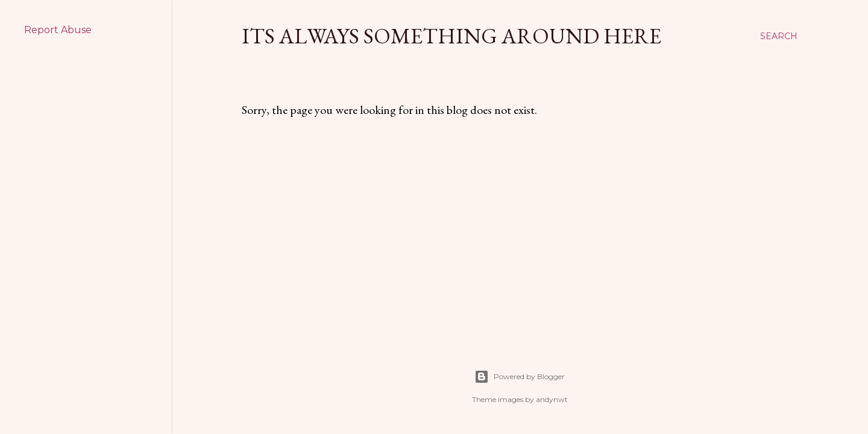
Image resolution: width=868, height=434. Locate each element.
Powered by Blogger (520, 377)
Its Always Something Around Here (451, 36)
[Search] (779, 36)
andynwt (552, 399)
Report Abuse (58, 30)
